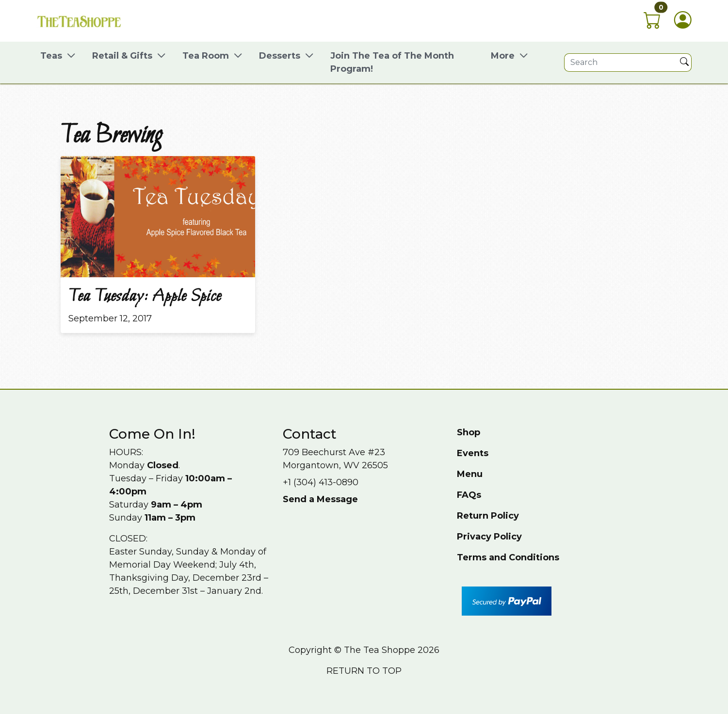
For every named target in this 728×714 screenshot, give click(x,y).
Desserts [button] (280, 56)
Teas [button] (51, 56)
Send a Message (320, 499)
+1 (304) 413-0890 (321, 482)
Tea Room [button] (206, 56)
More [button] (503, 56)
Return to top (364, 671)
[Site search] (621, 63)
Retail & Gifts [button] (122, 56)
